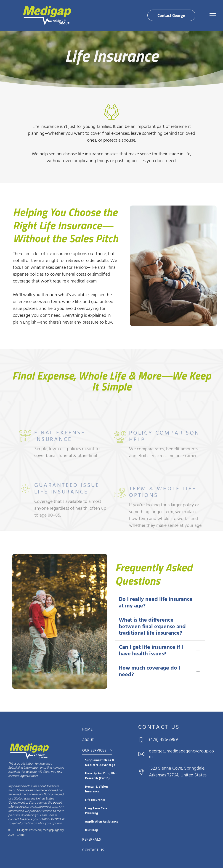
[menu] (213, 15)
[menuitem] (103, 729)
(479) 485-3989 (163, 740)
